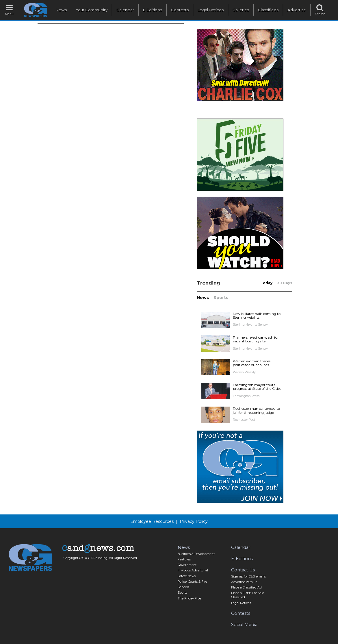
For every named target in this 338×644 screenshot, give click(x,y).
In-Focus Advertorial (193, 570)
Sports (221, 298)
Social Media (244, 625)
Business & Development (196, 554)
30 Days (285, 283)
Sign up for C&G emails (248, 576)
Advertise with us (244, 582)
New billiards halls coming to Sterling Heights (257, 315)
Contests (180, 10)
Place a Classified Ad (246, 587)
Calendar (125, 10)
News (61, 10)
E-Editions (153, 10)
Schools (183, 587)
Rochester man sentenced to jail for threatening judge (256, 410)
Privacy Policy (194, 521)
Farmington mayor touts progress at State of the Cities (257, 387)
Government (187, 565)
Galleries (241, 10)
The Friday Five (189, 598)
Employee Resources (152, 521)
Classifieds (268, 10)
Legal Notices (211, 10)
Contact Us (243, 570)
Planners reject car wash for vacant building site (256, 339)
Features (184, 559)
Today (266, 283)
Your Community (92, 10)
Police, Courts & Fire (192, 582)
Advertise (297, 10)
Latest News (187, 576)
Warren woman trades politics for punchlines (252, 363)
